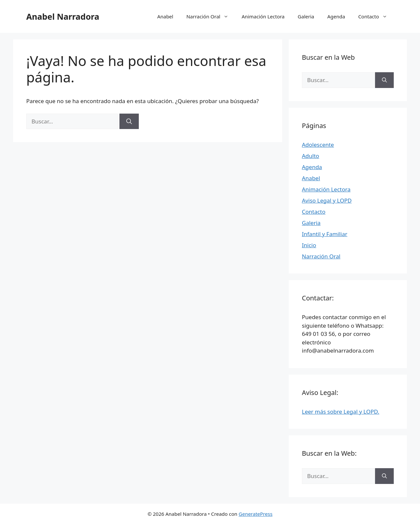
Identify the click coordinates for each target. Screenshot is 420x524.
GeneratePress (255, 514)
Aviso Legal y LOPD (327, 200)
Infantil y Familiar (325, 234)
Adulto (311, 156)
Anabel (165, 16)
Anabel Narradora (63, 16)
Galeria (306, 16)
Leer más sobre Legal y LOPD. (341, 412)
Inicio (309, 245)
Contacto (376, 16)
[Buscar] (129, 121)
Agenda (336, 16)
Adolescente (318, 145)
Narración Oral (211, 16)
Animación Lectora (263, 16)
